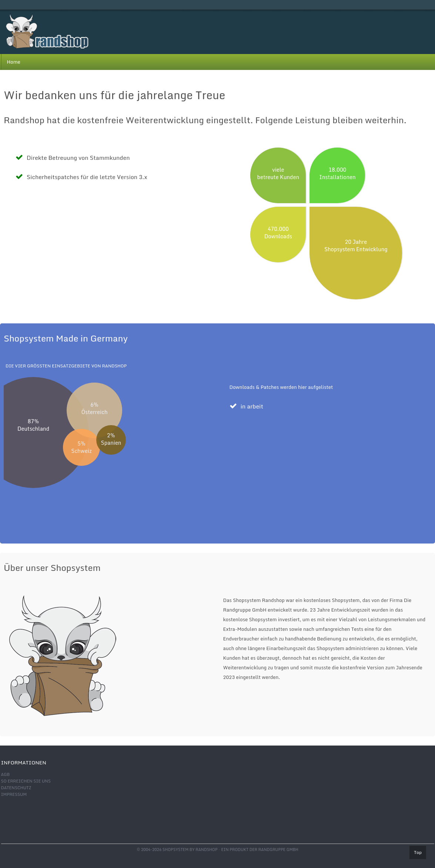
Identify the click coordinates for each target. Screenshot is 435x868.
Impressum (14, 794)
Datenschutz (16, 788)
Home (14, 62)
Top (418, 852)
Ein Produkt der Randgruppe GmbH (260, 850)
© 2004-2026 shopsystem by (177, 850)
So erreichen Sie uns (26, 781)
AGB (6, 774)
